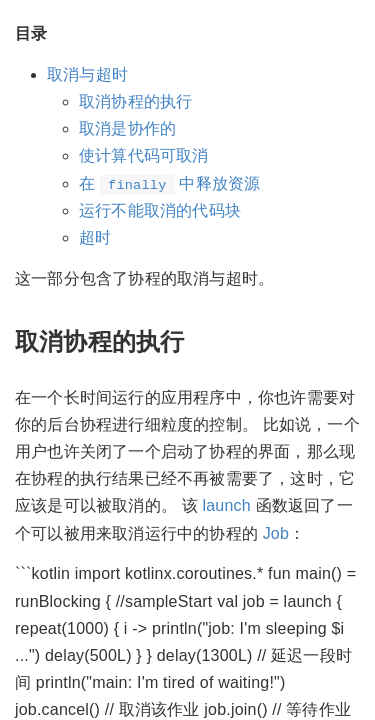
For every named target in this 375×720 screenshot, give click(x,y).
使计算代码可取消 (144, 155)
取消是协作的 (127, 128)
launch (227, 505)
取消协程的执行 (135, 101)
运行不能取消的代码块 (160, 210)
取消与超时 (87, 74)
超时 (95, 237)
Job (276, 533)
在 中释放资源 (169, 183)
